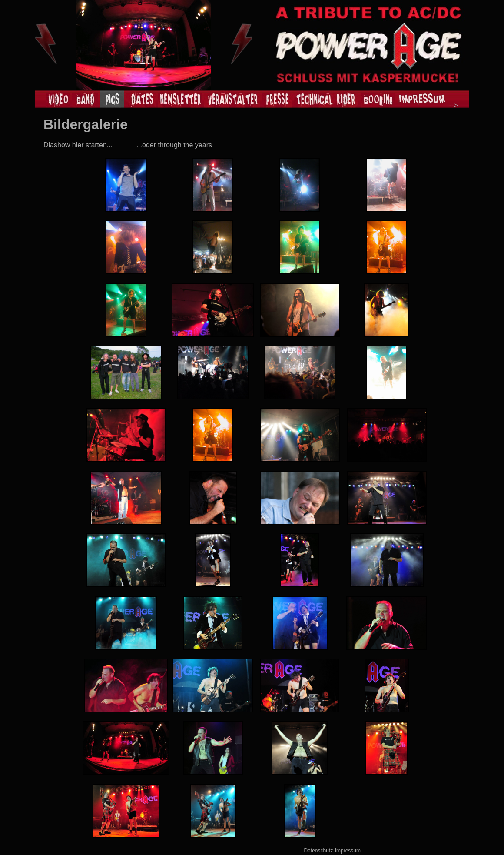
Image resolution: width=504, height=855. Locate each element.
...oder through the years (174, 145)
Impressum (348, 851)
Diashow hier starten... (78, 145)
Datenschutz (319, 851)
